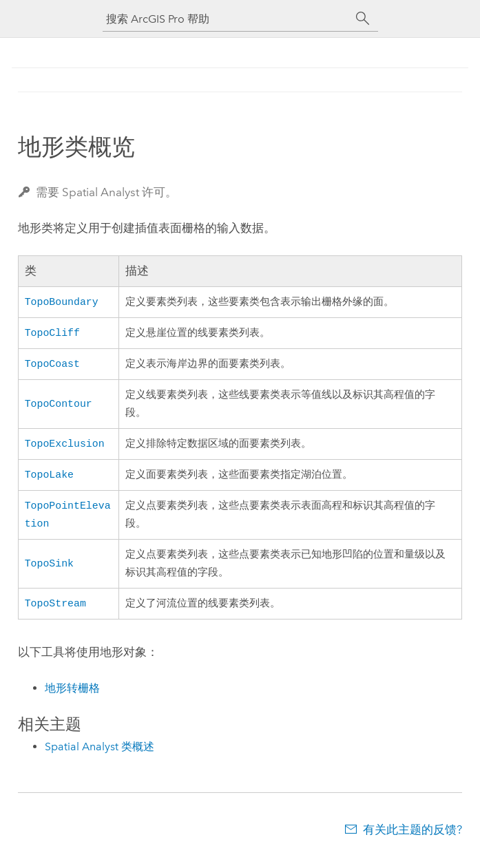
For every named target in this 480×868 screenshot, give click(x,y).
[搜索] (363, 19)
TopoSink (49, 573)
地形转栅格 (72, 699)
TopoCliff (52, 335)
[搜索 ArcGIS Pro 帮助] (227, 19)
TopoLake (49, 480)
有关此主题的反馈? (413, 840)
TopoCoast (52, 367)
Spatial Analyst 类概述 (100, 758)
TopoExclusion (65, 448)
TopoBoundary (62, 302)
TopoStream (55, 613)
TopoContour (59, 407)
